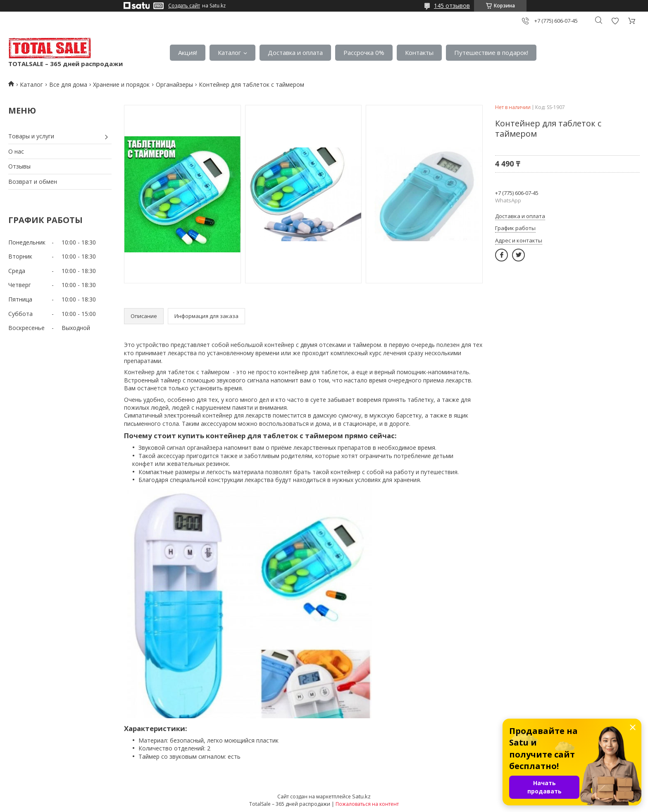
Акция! (188, 52)
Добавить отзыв (615, 21)
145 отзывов (452, 6)
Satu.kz (361, 796)
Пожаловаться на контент (367, 804)
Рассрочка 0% (364, 52)
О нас (16, 151)
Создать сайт (184, 6)
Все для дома (68, 84)
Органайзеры (174, 84)
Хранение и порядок (121, 84)
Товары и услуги (31, 136)
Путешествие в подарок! (491, 52)
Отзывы (19, 166)
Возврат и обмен (33, 182)
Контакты (419, 52)
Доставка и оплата (295, 52)
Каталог (229, 52)
